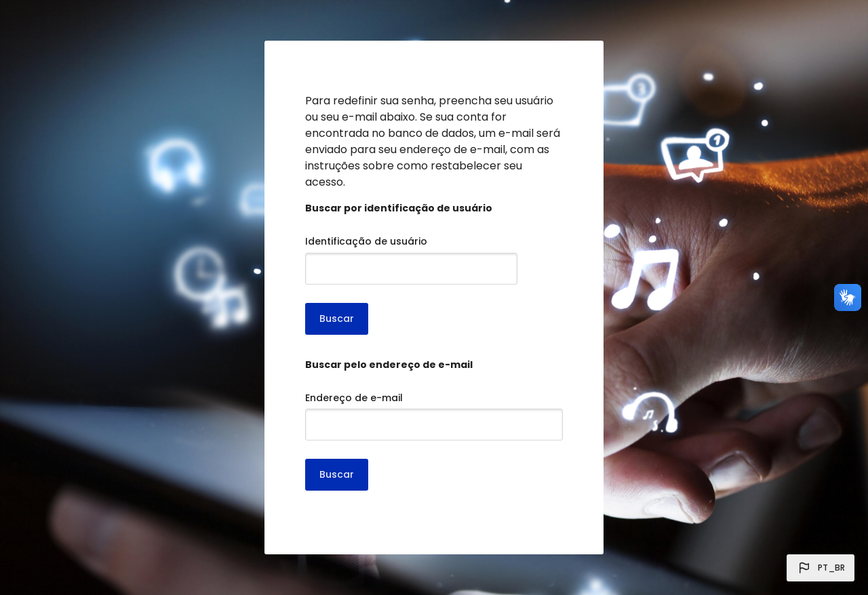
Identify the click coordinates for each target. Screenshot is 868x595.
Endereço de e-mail (354, 398)
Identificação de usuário (366, 241)
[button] (821, 568)
